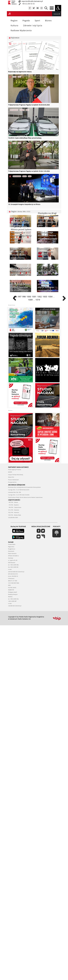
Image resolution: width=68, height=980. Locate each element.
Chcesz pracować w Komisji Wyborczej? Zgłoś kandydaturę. (20, 271)
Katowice (25, 176)
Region (14, 21)
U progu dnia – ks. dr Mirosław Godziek (19, 495)
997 (20, 297)
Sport (37, 21)
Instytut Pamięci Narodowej (16, 475)
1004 (50, 297)
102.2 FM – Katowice (14, 512)
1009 (30, 300)
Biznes (48, 21)
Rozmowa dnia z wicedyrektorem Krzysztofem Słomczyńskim (24, 487)
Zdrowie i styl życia (33, 25)
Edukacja (15, 44)
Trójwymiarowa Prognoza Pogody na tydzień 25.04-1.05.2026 (29, 171)
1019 (38, 300)
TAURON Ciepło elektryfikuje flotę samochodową (25, 138)
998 (24, 297)
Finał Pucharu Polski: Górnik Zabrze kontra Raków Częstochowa (25, 497)
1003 (45, 297)
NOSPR (10, 472)
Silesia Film (11, 477)
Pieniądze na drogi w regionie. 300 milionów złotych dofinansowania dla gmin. (48, 219)
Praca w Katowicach (13, 480)
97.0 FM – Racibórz (13, 505)
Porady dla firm (12, 482)
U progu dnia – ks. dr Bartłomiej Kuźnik (19, 490)
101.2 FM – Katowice (14, 510)
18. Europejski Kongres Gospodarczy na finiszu (24, 204)
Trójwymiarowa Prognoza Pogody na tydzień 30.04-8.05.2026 (29, 105)
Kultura (14, 25)
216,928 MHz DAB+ (13, 517)
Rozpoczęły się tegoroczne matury (20, 72)
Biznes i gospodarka (14, 110)
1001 (34, 297)
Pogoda (26, 21)
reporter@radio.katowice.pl (32, 1)
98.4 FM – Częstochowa (15, 507)
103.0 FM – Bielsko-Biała (15, 515)
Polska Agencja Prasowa (15, 470)
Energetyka (22, 110)
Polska (20, 44)
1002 (39, 297)
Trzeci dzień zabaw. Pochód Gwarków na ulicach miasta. (20, 287)
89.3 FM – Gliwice (13, 502)
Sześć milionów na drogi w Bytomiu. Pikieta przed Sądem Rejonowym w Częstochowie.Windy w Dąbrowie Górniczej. (21, 232)
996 (16, 297)
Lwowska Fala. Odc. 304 (14, 492)
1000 (29, 297)
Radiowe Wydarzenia (21, 30)
